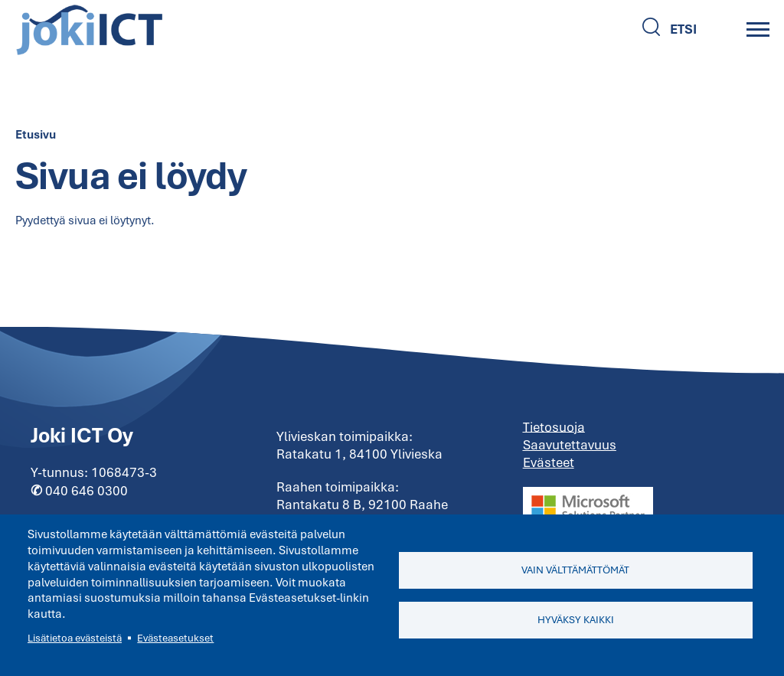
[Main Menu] (758, 29)
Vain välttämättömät (575, 570)
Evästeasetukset (175, 638)
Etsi (683, 29)
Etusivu (36, 135)
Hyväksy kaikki (576, 620)
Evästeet (549, 462)
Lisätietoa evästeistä (75, 638)
